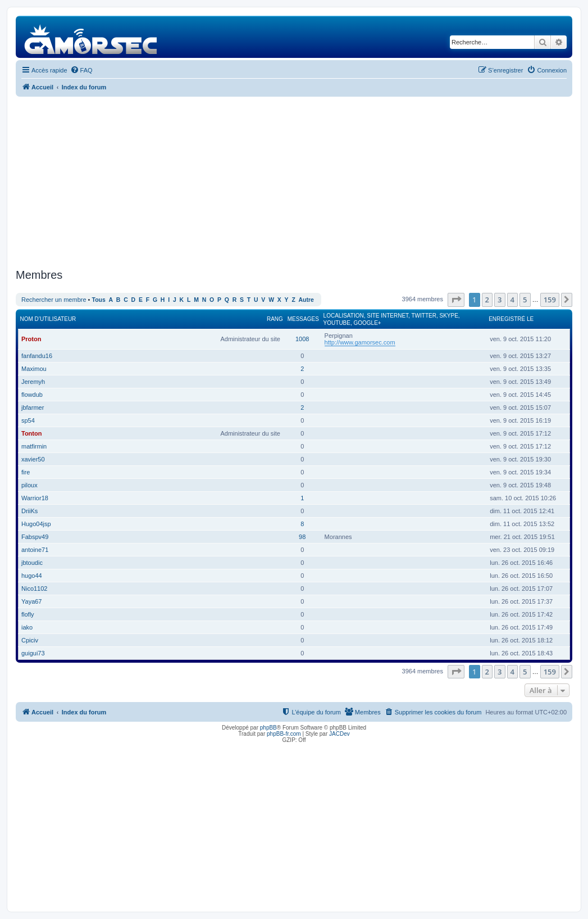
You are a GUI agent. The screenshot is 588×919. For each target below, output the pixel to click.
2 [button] (487, 300)
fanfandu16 (37, 356)
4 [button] (512, 300)
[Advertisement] (294, 181)
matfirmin (34, 446)
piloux (29, 485)
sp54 (28, 420)
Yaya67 (32, 601)
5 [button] (525, 300)
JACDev (339, 734)
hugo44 (32, 576)
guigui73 (33, 653)
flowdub (32, 395)
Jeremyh (33, 382)
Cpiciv (30, 640)
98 (302, 537)
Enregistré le (511, 319)
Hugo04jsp (36, 524)
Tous (99, 300)
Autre (306, 300)
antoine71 (35, 550)
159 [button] (550, 300)
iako (27, 627)
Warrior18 (35, 498)
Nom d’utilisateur (48, 319)
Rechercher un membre (54, 300)
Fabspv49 (35, 537)
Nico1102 (34, 588)
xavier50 (33, 459)
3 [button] (500, 300)
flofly (28, 614)
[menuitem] (81, 70)
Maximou (34, 369)
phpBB (268, 728)
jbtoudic (32, 563)
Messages (303, 319)
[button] (456, 300)
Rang (275, 319)
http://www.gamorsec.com (360, 342)
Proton (31, 339)
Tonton (31, 433)
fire (26, 472)
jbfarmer (33, 408)
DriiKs (29, 511)
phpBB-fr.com (284, 734)
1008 (302, 339)
